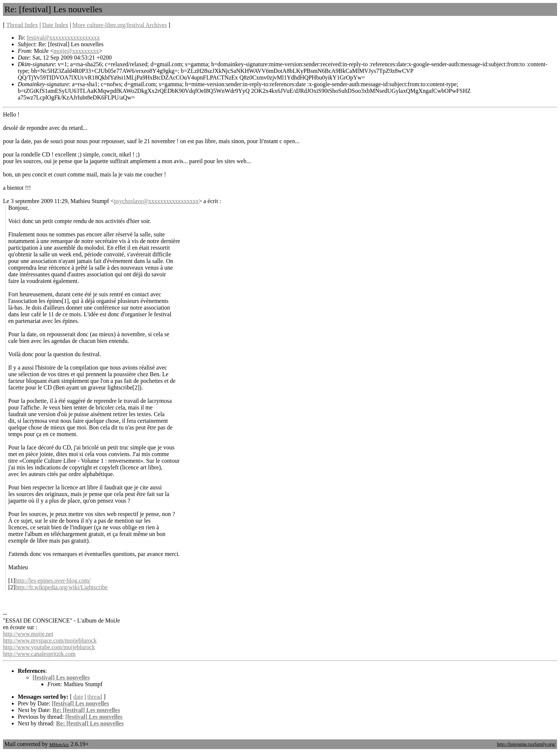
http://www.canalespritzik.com (39, 654)
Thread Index (22, 25)
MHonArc (59, 744)
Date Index (55, 25)
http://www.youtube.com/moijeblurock (49, 647)
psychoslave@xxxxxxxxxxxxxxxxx (156, 201)
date (78, 697)
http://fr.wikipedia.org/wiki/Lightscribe (61, 587)
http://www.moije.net (28, 634)
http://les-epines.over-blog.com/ (53, 581)
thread (95, 697)
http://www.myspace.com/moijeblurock (50, 640)
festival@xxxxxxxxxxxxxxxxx (63, 38)
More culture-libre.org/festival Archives (120, 25)
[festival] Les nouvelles (61, 677)
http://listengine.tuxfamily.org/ (526, 744)
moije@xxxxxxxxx (76, 51)
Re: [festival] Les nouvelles (86, 710)
